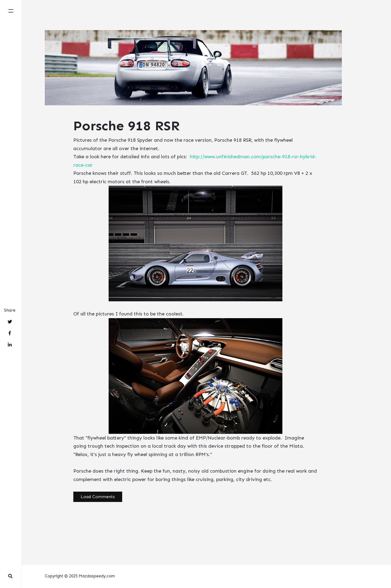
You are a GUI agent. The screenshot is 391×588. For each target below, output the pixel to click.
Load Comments (98, 497)
